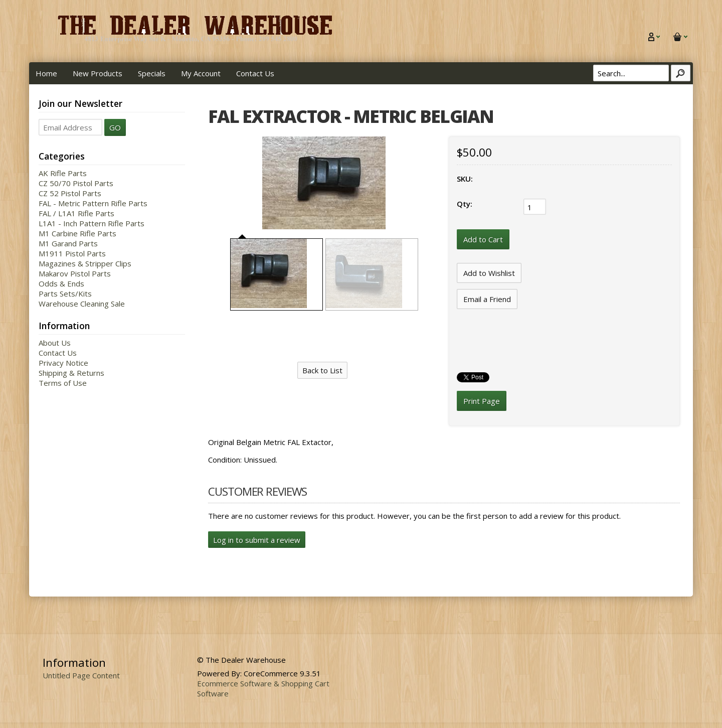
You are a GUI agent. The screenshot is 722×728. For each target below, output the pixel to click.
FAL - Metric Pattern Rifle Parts (93, 203)
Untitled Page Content (81, 675)
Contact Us (255, 73)
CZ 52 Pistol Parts (70, 193)
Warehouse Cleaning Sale (82, 304)
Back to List (322, 370)
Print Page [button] (482, 401)
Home (46, 73)
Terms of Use (63, 383)
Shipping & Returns (71, 373)
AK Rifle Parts (63, 173)
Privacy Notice (63, 363)
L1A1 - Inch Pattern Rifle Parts (92, 223)
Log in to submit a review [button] (257, 540)
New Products (98, 73)
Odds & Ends (61, 283)
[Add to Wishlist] (489, 273)
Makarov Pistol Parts (75, 273)
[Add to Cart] (483, 239)
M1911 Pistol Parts (72, 253)
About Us (55, 343)
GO (115, 127)
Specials (152, 73)
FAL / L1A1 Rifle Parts (76, 213)
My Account (201, 73)
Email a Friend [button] (487, 299)
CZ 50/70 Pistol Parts (76, 183)
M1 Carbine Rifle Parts (77, 233)
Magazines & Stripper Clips (85, 263)
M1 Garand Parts (68, 243)
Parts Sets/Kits (65, 294)
